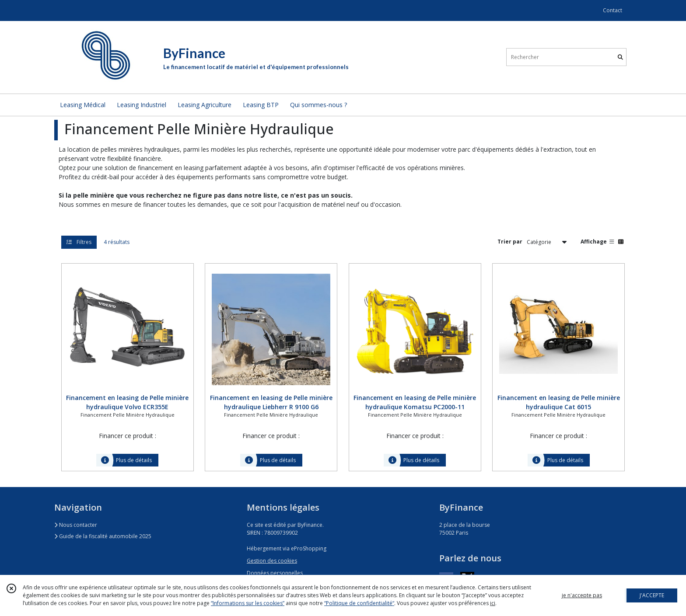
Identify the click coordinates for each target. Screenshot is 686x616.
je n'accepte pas (582, 595)
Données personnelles (275, 573)
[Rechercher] (620, 57)
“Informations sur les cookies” (248, 603)
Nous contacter (76, 525)
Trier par (510, 242)
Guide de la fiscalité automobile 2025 (103, 536)
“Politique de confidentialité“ (359, 603)
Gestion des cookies (272, 561)
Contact (612, 10)
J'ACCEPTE (652, 595)
